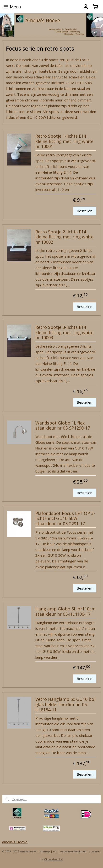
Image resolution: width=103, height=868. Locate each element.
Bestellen (84, 211)
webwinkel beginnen (73, 851)
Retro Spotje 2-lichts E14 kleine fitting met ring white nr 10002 (64, 237)
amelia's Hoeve (15, 842)
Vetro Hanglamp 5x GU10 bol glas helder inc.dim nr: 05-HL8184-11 (65, 705)
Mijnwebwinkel (53, 859)
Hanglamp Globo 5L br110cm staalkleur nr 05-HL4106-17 (65, 612)
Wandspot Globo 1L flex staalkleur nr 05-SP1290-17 (63, 426)
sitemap (45, 851)
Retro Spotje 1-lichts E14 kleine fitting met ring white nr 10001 (64, 141)
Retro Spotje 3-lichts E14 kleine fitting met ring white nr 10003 (64, 333)
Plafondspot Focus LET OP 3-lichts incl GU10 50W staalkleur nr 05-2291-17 (65, 519)
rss (55, 851)
